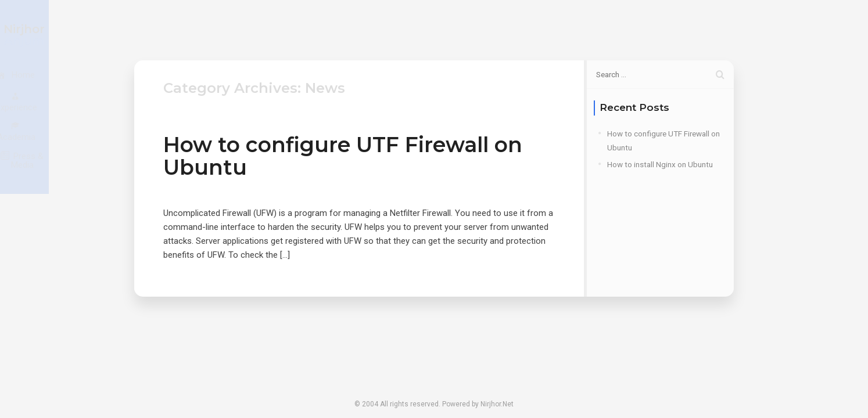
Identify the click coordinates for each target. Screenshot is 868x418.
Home (466, 30)
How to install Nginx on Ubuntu (660, 164)
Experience (537, 30)
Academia (616, 30)
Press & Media (700, 30)
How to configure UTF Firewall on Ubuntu (343, 156)
